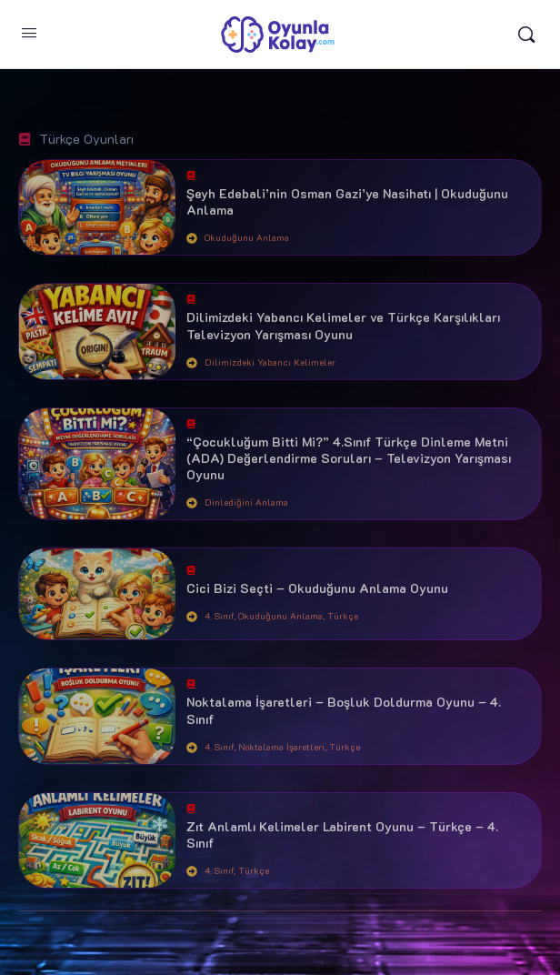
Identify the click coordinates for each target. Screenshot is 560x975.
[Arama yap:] (526, 35)
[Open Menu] (29, 33)
